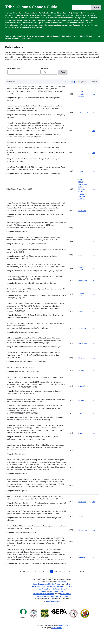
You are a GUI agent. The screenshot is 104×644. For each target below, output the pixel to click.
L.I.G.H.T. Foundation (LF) (17, 15)
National (81, 370)
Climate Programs (54, 36)
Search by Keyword (14, 68)
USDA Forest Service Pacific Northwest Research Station (54, 589)
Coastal (81, 94)
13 (69, 572)
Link (93, 94)
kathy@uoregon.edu (53, 601)
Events (29, 39)
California (82, 199)
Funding (8, 36)
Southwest (82, 557)
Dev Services (57, 628)
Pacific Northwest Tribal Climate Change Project (56, 13)
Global (81, 171)
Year (72, 82)
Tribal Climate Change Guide (31, 7)
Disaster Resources (12, 39)
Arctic (81, 92)
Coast (81, 192)
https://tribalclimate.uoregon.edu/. (60, 25)
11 (60, 572)
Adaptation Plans (19, 36)
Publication (11, 82)
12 (65, 572)
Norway (81, 96)
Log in (100, 36)
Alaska (81, 112)
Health (76, 36)
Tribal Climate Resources (36, 36)
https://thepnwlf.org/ (78, 23)
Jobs (23, 39)
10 (56, 572)
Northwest (82, 358)
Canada (81, 267)
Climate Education (86, 36)
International (83, 184)
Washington (83, 196)
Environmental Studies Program (50, 584)
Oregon (81, 194)
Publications (67, 36)
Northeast (82, 211)
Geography (45, 68)
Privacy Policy (64, 625)
